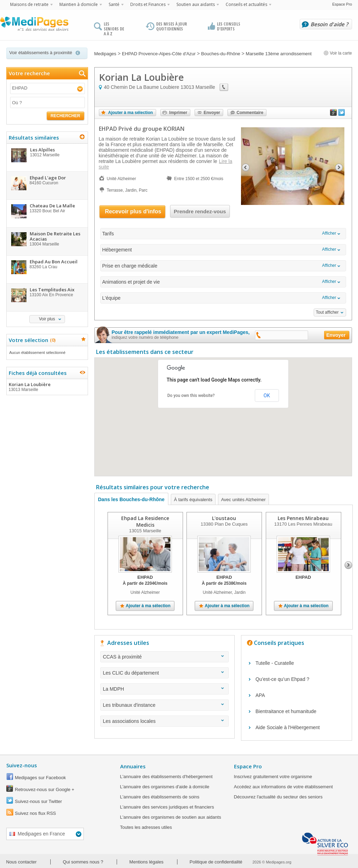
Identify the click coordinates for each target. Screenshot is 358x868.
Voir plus (47, 319)
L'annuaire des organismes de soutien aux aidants (171, 817)
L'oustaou (224, 518)
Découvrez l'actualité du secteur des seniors (278, 797)
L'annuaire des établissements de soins (160, 797)
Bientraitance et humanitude (286, 711)
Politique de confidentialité (216, 862)
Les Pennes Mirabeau (303, 518)
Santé (114, 4)
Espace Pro (342, 4)
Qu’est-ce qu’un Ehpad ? (283, 679)
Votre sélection (31, 340)
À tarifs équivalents (193, 500)
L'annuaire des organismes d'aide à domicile (165, 787)
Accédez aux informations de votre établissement (283, 787)
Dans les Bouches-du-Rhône (131, 499)
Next (348, 565)
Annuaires (133, 766)
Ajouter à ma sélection (131, 113)
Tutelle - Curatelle (275, 663)
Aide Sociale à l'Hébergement (288, 727)
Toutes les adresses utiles (146, 827)
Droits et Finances (148, 4)
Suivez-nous (22, 765)
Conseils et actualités (246, 4)
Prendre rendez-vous (200, 211)
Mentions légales (146, 862)
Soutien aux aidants (196, 4)
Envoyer (212, 113)
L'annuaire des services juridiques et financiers (167, 807)
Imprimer (178, 113)
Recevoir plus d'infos (133, 211)
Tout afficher (327, 312)
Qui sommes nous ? (83, 862)
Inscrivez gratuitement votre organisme (273, 777)
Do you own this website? (191, 396)
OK (267, 396)
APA (260, 695)
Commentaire (250, 113)
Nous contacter (21, 862)
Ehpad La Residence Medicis (145, 521)
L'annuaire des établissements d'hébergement (166, 777)
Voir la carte (338, 53)
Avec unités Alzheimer (243, 500)
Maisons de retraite (29, 4)
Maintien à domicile (79, 4)
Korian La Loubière (47, 387)
